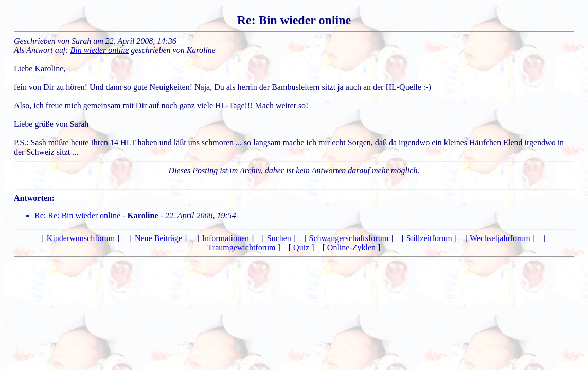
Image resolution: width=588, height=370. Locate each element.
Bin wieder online (100, 50)
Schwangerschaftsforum (349, 238)
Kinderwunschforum (81, 238)
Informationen (226, 238)
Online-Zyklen (351, 247)
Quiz (301, 247)
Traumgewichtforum (242, 247)
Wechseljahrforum (500, 238)
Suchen (279, 238)
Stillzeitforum (429, 238)
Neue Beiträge (158, 238)
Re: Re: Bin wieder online (77, 216)
